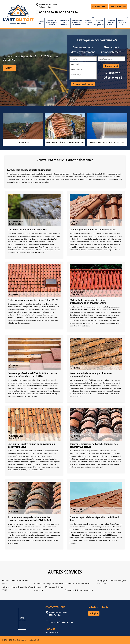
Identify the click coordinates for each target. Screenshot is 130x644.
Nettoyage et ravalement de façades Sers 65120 (112, 582)
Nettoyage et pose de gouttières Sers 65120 (17, 589)
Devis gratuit (118, 7)
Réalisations (99, 7)
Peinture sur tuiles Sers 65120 (77, 584)
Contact (9, 68)
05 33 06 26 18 (48, 12)
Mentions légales (34, 640)
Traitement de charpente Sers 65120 (49, 584)
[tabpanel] (23, 130)
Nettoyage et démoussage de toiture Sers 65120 (49, 589)
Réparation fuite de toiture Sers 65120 (15, 582)
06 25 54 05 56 (68, 12)
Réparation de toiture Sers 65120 (79, 590)
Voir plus (94, 613)
